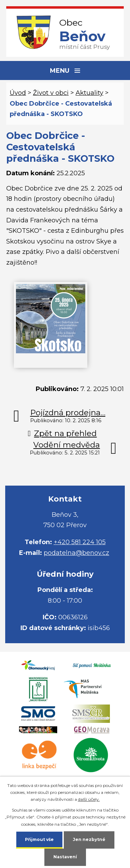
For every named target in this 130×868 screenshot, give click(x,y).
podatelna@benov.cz (76, 553)
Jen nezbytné (89, 839)
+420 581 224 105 (80, 542)
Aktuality (89, 93)
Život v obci (51, 93)
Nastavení (65, 857)
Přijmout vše (39, 839)
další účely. (89, 799)
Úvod (18, 93)
